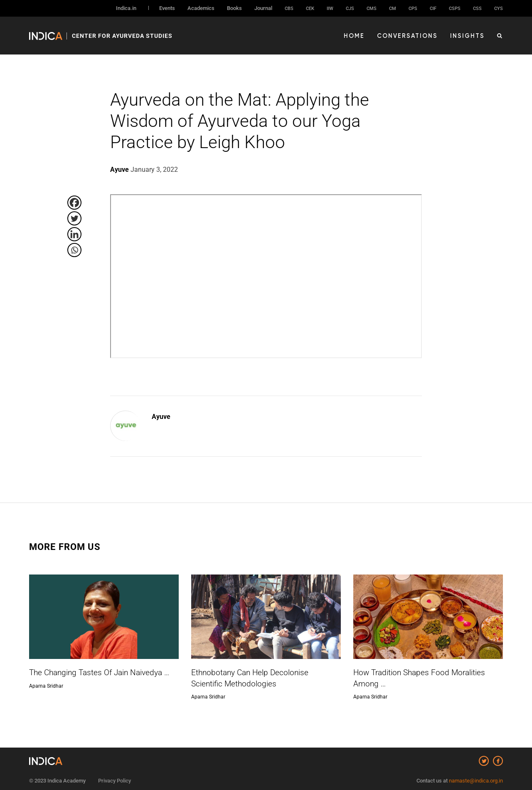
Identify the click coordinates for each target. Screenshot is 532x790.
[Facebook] (74, 203)
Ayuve (161, 417)
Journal (263, 8)
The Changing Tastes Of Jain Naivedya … (96, 672)
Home (363, 34)
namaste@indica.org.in (476, 776)
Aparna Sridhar (46, 686)
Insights (469, 34)
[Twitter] (74, 218)
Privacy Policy (115, 776)
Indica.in (126, 8)
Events (167, 8)
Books (234, 8)
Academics (201, 8)
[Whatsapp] (74, 250)
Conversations (413, 34)
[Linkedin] (74, 234)
